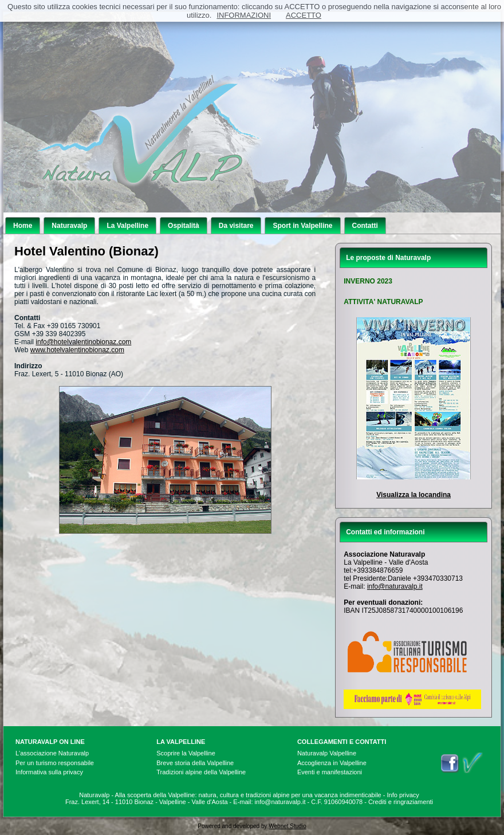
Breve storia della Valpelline (195, 763)
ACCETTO (304, 15)
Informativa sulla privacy (49, 772)
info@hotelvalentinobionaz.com (83, 342)
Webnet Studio (287, 826)
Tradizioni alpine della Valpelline (201, 772)
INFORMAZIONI (244, 15)
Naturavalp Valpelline (327, 753)
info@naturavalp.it (395, 586)
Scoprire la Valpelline (186, 753)
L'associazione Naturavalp (52, 753)
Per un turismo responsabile (55, 763)
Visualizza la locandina (414, 495)
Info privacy (403, 795)
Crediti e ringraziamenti (401, 802)
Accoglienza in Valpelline (332, 763)
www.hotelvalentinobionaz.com (77, 350)
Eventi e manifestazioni (330, 772)
